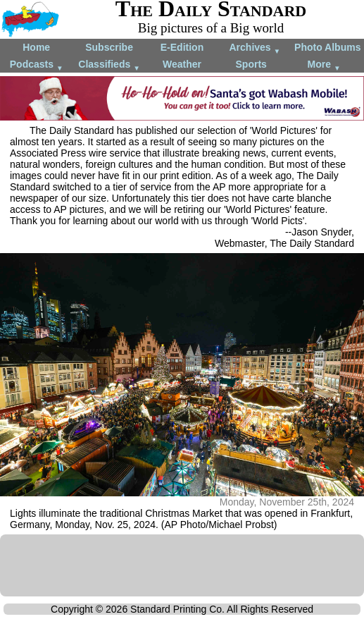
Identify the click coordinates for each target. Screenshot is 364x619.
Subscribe (109, 47)
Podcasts (37, 65)
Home (36, 47)
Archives (255, 48)
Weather (182, 64)
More (324, 65)
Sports (251, 64)
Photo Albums (327, 47)
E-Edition (182, 47)
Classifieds (109, 65)
